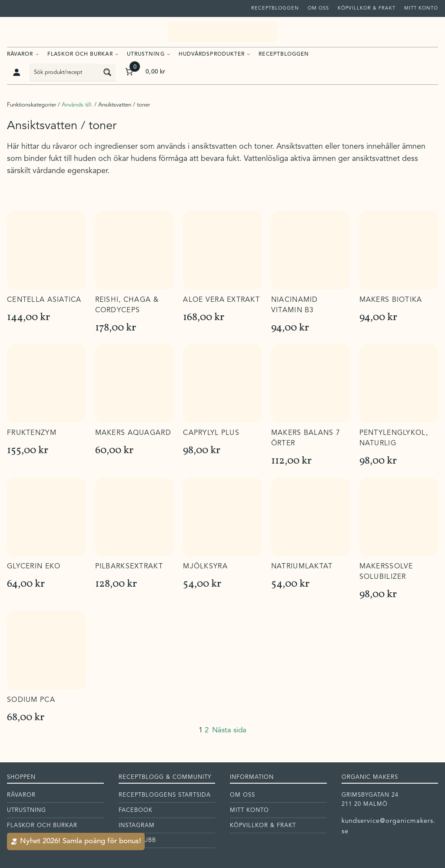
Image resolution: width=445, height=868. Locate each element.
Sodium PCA (31, 700)
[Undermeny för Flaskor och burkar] (117, 54)
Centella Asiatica (44, 300)
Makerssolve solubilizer (386, 572)
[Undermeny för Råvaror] (37, 54)
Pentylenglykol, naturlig (394, 438)
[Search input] (64, 72)
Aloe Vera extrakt (221, 300)
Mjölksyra (205, 567)
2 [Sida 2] (207, 730)
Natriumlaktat (302, 567)
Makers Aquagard (133, 433)
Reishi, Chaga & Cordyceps (127, 305)
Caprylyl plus (211, 433)
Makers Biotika (391, 300)
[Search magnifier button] (107, 72)
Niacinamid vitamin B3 (295, 305)
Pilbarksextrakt (129, 567)
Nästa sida (229, 730)
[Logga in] (16, 72)
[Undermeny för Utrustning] (168, 54)
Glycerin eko (34, 567)
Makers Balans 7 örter (306, 438)
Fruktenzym (32, 433)
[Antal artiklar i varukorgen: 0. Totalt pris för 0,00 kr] (144, 72)
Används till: (77, 105)
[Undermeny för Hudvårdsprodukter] (248, 54)
